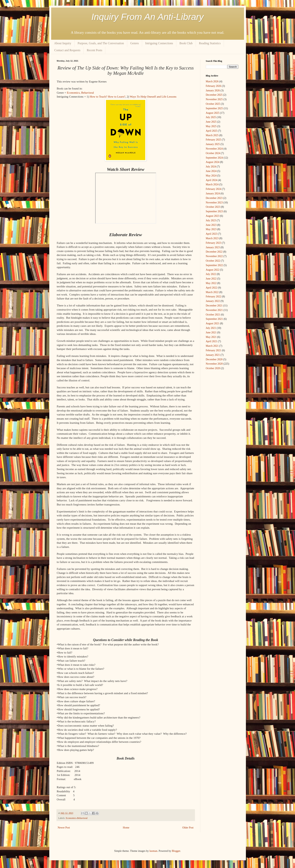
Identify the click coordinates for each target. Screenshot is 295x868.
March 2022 (212, 292)
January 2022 (213, 301)
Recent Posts (94, 50)
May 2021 (211, 337)
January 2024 (213, 194)
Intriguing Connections (159, 43)
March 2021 (212, 346)
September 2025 (214, 108)
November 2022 (214, 256)
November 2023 (214, 203)
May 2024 (211, 176)
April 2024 (212, 180)
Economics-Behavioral (77, 818)
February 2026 (214, 86)
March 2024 (212, 184)
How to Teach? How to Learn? (108, 97)
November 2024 (214, 149)
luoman (153, 851)
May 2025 (211, 126)
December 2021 (214, 306)
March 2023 (212, 238)
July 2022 (211, 274)
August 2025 (213, 113)
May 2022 (211, 283)
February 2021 (214, 350)
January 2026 (213, 90)
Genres (135, 43)
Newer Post (64, 828)
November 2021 (214, 310)
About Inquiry (63, 43)
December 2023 (214, 198)
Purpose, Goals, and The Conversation (101, 43)
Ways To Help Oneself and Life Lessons (153, 97)
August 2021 (213, 323)
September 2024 (214, 158)
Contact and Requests (67, 50)
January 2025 (213, 144)
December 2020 (214, 359)
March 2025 (212, 135)
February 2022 (214, 297)
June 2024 (211, 171)
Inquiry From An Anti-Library (148, 17)
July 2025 (211, 117)
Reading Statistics (210, 43)
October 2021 (213, 315)
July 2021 (211, 328)
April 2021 (212, 341)
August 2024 (213, 162)
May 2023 (211, 229)
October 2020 (213, 368)
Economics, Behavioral (80, 93)
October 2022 (213, 261)
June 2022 (211, 279)
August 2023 (213, 216)
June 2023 (211, 225)
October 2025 (213, 104)
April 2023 (212, 234)
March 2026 (212, 81)
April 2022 (212, 288)
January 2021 (213, 355)
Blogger (176, 851)
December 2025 (214, 95)
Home (126, 828)
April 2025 (212, 131)
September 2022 (214, 265)
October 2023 (213, 207)
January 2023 (213, 247)
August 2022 (213, 270)
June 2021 (211, 332)
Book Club (186, 43)
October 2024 (213, 153)
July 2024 (211, 167)
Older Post (188, 828)
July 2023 (211, 220)
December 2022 (214, 252)
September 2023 (214, 211)
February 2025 (214, 140)
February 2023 (214, 243)
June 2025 (211, 122)
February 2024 (214, 189)
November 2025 (214, 99)
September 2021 (214, 319)
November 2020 (214, 364)
